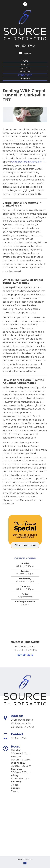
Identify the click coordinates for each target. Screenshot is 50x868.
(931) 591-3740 (25, 46)
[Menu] (25, 864)
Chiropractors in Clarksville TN (28, 162)
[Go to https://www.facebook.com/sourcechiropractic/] (25, 4)
